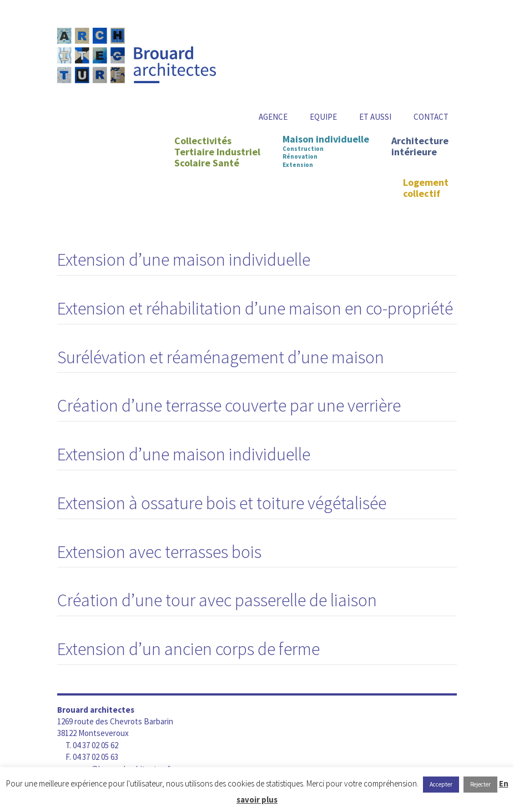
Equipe (323, 117)
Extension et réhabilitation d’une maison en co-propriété (255, 308)
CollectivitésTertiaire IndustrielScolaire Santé (217, 152)
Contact (431, 117)
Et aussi (375, 117)
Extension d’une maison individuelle (184, 260)
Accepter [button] (441, 784)
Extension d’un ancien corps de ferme (188, 649)
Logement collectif (426, 188)
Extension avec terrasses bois (159, 552)
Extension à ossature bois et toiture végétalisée (222, 503)
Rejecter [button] (480, 784)
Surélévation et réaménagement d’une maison (221, 357)
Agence (273, 117)
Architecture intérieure (420, 146)
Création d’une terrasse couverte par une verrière (229, 405)
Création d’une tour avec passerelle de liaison (217, 600)
